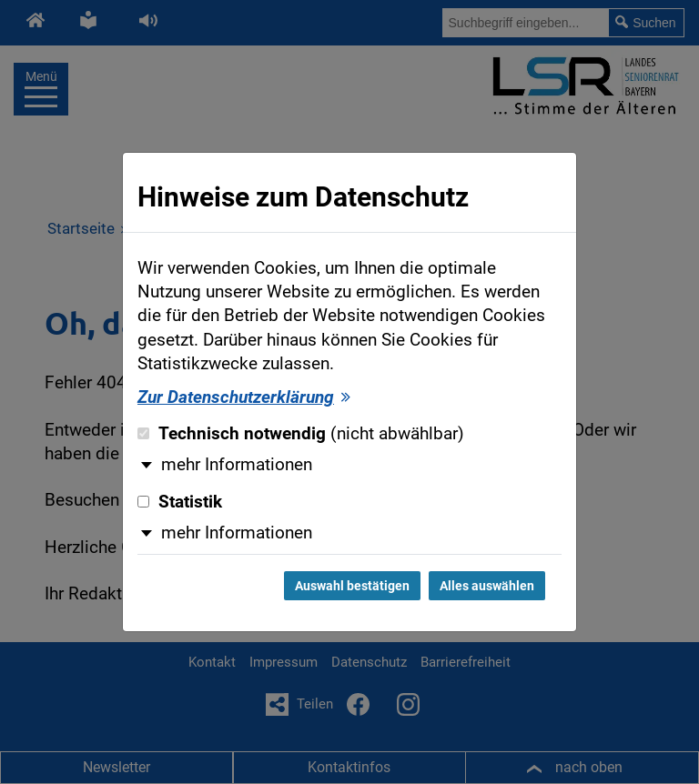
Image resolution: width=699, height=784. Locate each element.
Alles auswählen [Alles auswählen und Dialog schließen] (487, 586)
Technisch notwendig (301, 434)
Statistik (180, 502)
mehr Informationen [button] (237, 465)
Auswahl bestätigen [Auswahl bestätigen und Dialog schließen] (352, 586)
